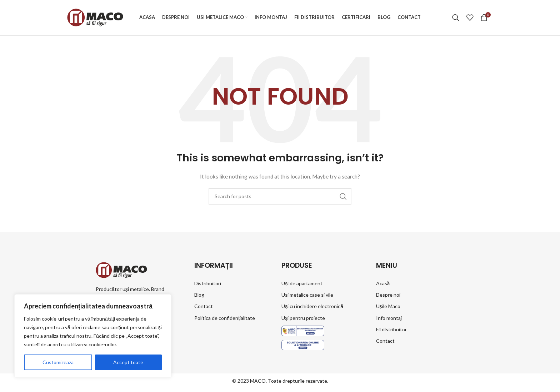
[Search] (456, 19)
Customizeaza (58, 362)
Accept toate (128, 362)
